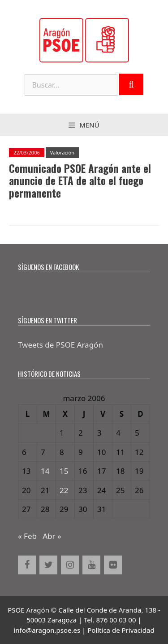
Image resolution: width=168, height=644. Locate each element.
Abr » (52, 536)
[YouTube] (91, 565)
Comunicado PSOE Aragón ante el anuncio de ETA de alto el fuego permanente (80, 181)
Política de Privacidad (121, 630)
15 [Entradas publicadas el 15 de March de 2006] (64, 471)
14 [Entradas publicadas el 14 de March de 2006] (45, 471)
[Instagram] (70, 565)
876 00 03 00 (116, 620)
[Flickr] (113, 565)
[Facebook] (27, 565)
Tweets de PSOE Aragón (60, 345)
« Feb (27, 536)
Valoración (62, 152)
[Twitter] (48, 565)
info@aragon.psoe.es (47, 630)
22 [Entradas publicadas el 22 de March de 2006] (64, 490)
